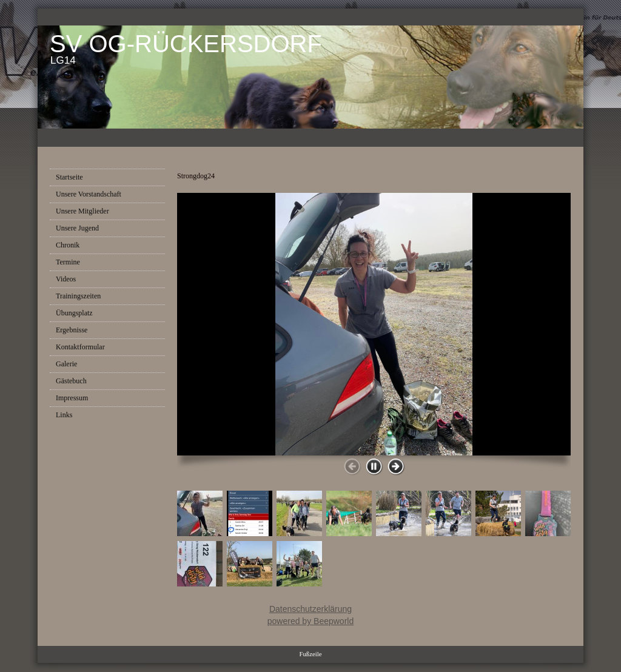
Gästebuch (71, 381)
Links (64, 415)
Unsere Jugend (77, 228)
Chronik (68, 245)
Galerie (66, 364)
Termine (68, 262)
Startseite (69, 177)
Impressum (72, 398)
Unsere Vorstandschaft (89, 194)
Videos (66, 279)
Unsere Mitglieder (82, 211)
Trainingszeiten (78, 296)
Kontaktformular (80, 347)
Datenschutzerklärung (310, 609)
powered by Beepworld (310, 621)
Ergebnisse (72, 330)
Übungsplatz (74, 313)
